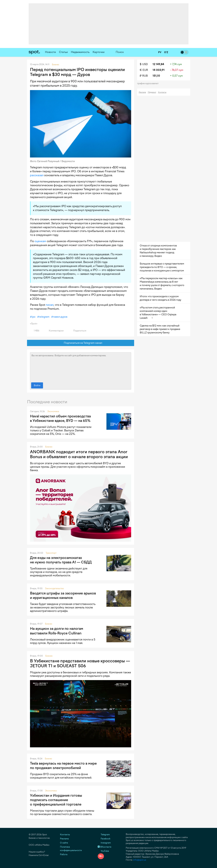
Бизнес (49, 447)
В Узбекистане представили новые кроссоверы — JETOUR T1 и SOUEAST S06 (80, 663)
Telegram (104, 835)
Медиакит (152, 92)
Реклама (142, 92)
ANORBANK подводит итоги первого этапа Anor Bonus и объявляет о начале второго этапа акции (79, 454)
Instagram (104, 843)
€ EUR (144, 70)
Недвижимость (80, 52)
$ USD (144, 64)
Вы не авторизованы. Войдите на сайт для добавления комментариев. (81, 367)
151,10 (156, 76)
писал (50, 305)
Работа (64, 854)
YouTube (103, 851)
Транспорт (51, 553)
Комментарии (54, 331)
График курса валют (149, 83)
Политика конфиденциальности (71, 849)
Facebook (104, 839)
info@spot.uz (140, 860)
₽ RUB (144, 76)
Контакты (162, 92)
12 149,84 (158, 64)
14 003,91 (159, 70)
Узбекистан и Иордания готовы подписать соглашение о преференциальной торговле (56, 800)
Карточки (99, 52)
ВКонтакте (104, 847)
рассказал (37, 175)
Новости (50, 52)
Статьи (63, 52)
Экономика (53, 411)
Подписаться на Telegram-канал (80, 343)
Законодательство (54, 588)
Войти (37, 385)
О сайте (64, 843)
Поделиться (78, 331)
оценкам (40, 241)
